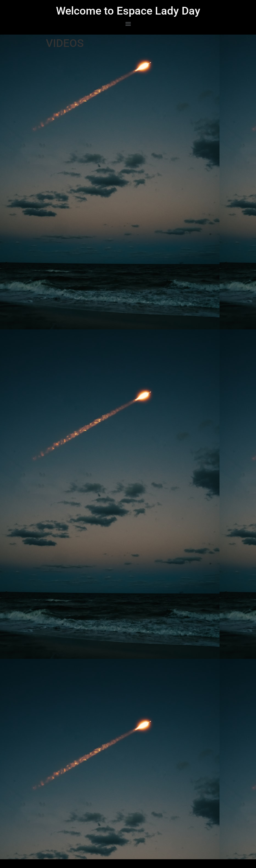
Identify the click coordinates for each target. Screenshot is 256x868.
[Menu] (128, 24)
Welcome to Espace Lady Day (128, 11)
